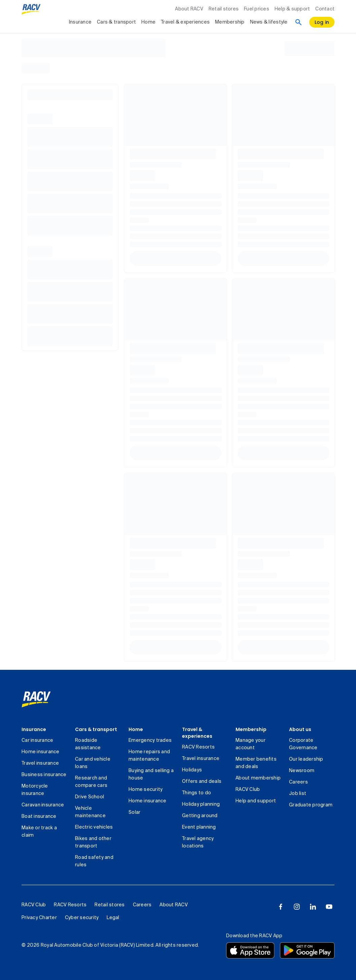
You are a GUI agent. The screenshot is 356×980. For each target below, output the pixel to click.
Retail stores (224, 9)
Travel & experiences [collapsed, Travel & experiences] (185, 22)
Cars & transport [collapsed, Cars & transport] (116, 22)
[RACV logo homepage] (31, 9)
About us (300, 729)
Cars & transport (96, 729)
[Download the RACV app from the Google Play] (307, 950)
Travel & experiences (197, 733)
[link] (36, 699)
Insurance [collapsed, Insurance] (80, 22)
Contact (325, 9)
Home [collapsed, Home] (148, 22)
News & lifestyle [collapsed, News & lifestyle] (269, 22)
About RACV (189, 9)
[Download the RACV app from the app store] (250, 950)
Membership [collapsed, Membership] (230, 22)
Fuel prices (257, 9)
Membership (251, 729)
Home (136, 729)
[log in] (322, 22)
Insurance (34, 729)
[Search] (298, 22)
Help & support (292, 9)
